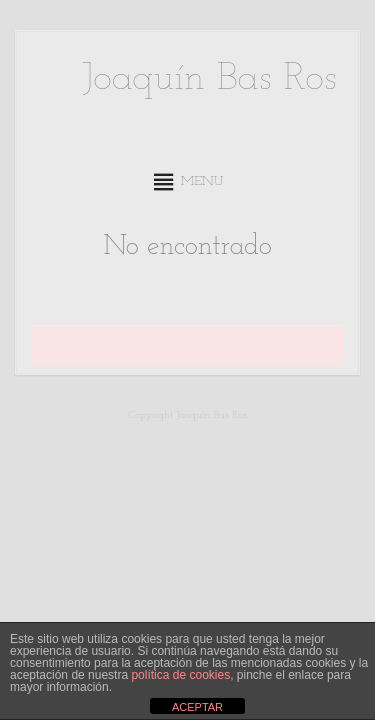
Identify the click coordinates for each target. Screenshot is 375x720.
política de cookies (180, 675)
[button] (202, 182)
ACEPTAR (197, 707)
